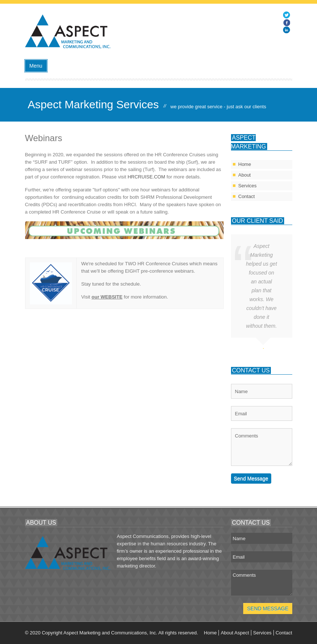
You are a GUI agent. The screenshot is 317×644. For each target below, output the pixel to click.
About (245, 175)
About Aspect (235, 633)
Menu (36, 66)
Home (245, 164)
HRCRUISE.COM (147, 177)
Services (248, 186)
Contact (247, 196)
